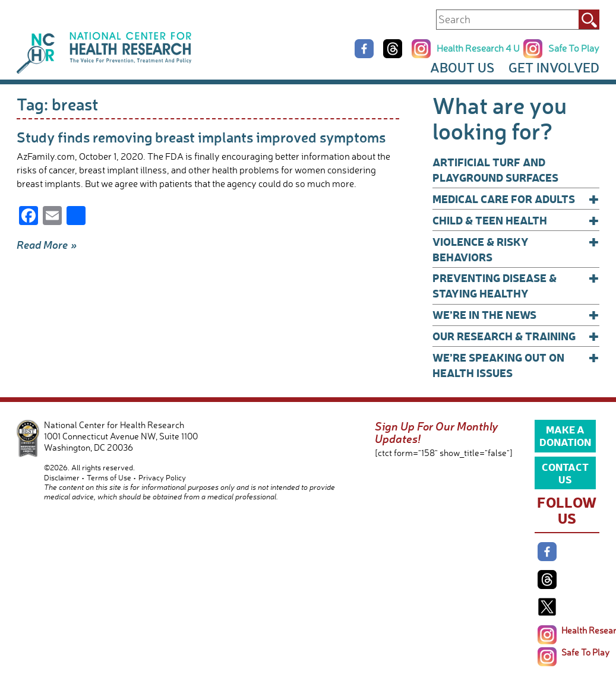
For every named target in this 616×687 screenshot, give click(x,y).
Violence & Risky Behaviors (516, 249)
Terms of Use (109, 477)
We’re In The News (516, 315)
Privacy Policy (162, 477)
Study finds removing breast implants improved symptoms (201, 137)
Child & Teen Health (516, 220)
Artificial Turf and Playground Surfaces (495, 170)
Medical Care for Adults (516, 199)
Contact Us (565, 473)
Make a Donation (565, 435)
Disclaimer (62, 477)
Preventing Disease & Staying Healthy (516, 285)
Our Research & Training (516, 336)
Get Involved (554, 67)
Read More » (47, 245)
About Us (462, 67)
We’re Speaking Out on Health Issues (516, 365)
